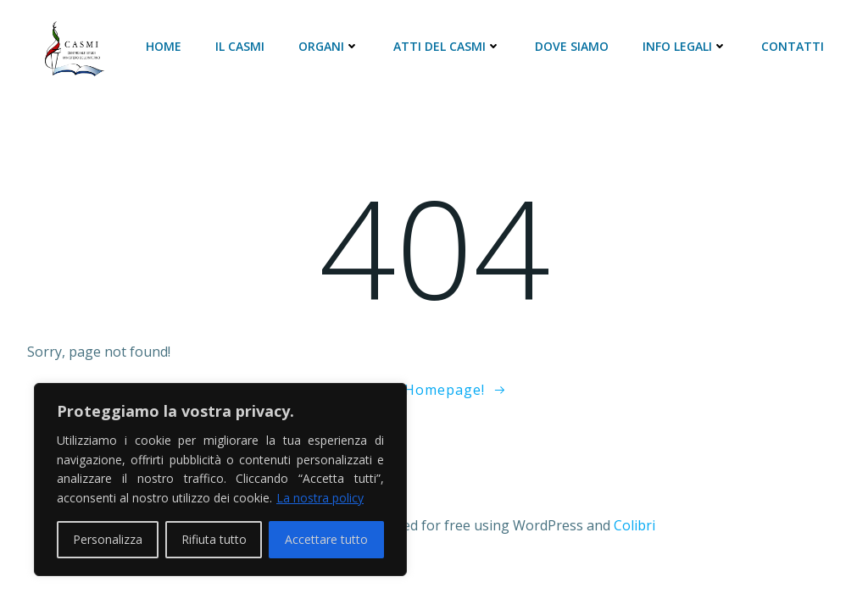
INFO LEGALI (685, 46)
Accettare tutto (326, 539)
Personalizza (108, 539)
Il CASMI (240, 46)
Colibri (634, 525)
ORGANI (329, 46)
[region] (220, 480)
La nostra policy (320, 498)
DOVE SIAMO (572, 46)
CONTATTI (793, 46)
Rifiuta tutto (214, 539)
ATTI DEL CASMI (447, 46)
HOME (164, 46)
